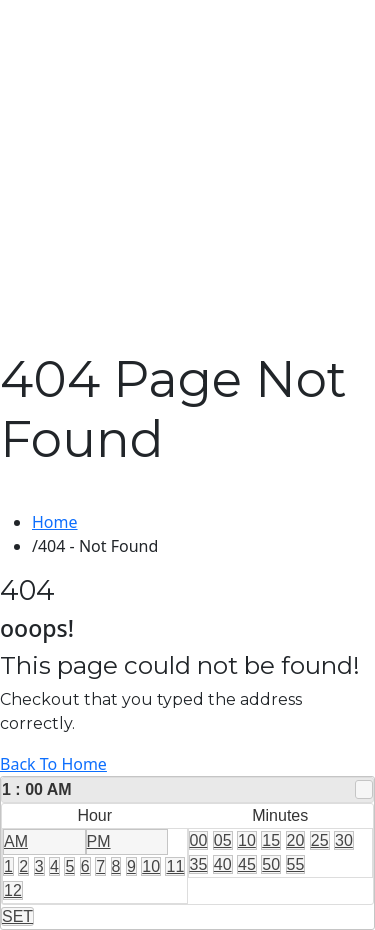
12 (13, 890)
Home (55, 522)
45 (247, 864)
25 (320, 840)
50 (271, 864)
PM (99, 841)
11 (175, 866)
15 (271, 840)
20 (296, 840)
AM (16, 841)
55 (296, 864)
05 (223, 840)
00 (199, 840)
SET (17, 916)
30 (344, 840)
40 (223, 864)
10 (151, 866)
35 (199, 864)
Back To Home (53, 764)
